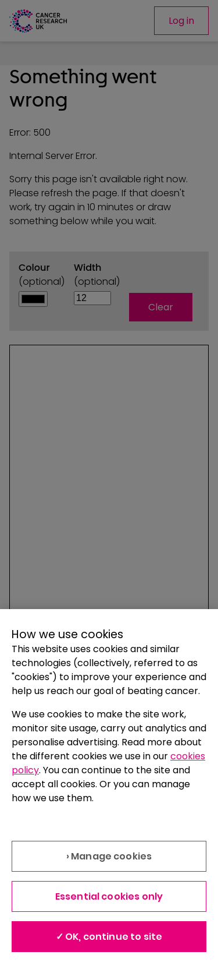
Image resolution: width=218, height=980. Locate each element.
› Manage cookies (109, 856)
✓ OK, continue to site (109, 937)
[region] (109, 795)
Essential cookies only (109, 896)
